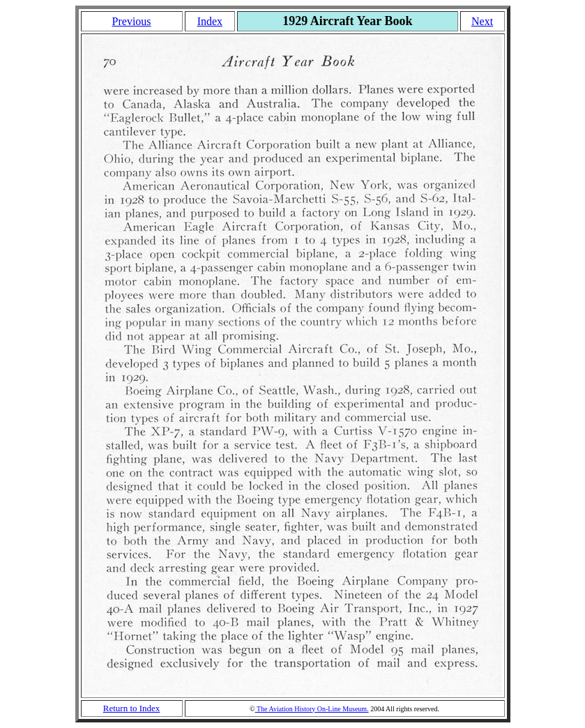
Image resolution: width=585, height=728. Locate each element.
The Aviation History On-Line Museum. (312, 709)
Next (482, 21)
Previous (132, 21)
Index (210, 21)
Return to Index (132, 708)
